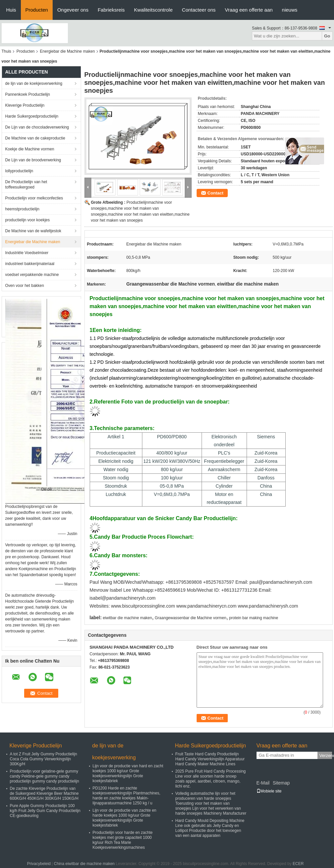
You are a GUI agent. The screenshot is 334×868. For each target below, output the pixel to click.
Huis (11, 10)
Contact (215, 193)
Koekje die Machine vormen (30, 149)
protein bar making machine (254, 618)
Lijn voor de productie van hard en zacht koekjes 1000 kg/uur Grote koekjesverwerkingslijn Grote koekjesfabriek (128, 773)
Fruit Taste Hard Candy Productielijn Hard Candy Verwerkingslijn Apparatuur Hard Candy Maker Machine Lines (210, 759)
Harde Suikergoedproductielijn (32, 116)
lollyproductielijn (19, 171)
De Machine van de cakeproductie (35, 138)
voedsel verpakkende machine (32, 275)
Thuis (6, 51)
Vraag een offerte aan (249, 10)
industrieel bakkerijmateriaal (30, 264)
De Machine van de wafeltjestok (33, 231)
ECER (298, 864)
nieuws (290, 10)
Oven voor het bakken (25, 286)
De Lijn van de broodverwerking (33, 160)
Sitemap (281, 783)
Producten (37, 10)
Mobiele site (269, 791)
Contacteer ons (199, 10)
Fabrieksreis (111, 10)
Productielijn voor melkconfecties (34, 198)
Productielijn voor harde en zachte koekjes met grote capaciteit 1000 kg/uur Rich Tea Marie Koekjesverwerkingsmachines (123, 840)
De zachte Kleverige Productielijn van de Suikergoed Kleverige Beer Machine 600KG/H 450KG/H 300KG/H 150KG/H (44, 793)
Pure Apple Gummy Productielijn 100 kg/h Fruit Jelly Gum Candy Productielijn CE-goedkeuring (45, 811)
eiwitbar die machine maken (127, 618)
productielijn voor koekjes (28, 220)
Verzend (326, 756)
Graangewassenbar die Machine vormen (191, 618)
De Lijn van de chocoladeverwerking (37, 127)
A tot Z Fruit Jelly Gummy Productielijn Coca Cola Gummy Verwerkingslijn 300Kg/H (44, 759)
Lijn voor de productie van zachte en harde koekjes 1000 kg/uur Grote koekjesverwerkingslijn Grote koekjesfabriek (125, 818)
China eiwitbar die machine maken (84, 864)
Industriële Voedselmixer (27, 253)
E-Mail (263, 783)
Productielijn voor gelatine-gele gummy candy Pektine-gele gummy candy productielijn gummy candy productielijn (45, 776)
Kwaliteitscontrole (153, 10)
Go (327, 36)
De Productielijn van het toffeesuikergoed (26, 185)
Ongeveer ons (73, 10)
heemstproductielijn (22, 209)
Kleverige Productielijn (25, 105)
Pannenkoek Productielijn (28, 94)
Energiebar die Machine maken (68, 51)
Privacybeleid (39, 864)
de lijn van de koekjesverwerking (34, 83)
